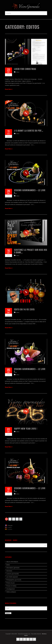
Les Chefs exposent (12, 577)
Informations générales (13, 568)
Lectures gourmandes (13, 574)
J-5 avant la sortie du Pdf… (29, 130)
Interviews (9, 571)
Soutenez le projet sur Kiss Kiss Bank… (31, 251)
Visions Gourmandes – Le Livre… (30, 191)
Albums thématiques (12, 562)
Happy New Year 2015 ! (26, 428)
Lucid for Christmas (25, 69)
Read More (8, 89)
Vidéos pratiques (11, 592)
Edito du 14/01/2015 (24, 309)
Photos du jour (11, 583)
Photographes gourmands (14, 580)
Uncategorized (11, 589)
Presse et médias (11, 586)
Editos (18, 72)
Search (45, 545)
